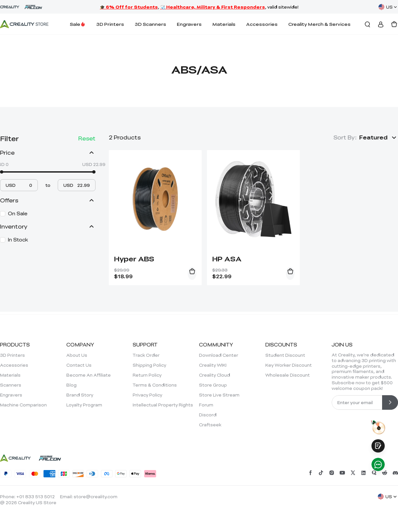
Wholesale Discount (288, 375)
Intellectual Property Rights (163, 405)
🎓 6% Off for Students (129, 7)
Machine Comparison (23, 405)
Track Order (146, 355)
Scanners (11, 385)
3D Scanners (150, 24)
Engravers (189, 24)
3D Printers (110, 24)
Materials (224, 24)
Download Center (219, 355)
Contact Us (79, 365)
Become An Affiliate (89, 375)
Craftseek (210, 425)
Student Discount (285, 355)
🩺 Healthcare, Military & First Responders (213, 7)
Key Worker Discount (289, 365)
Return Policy (147, 375)
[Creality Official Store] (24, 24)
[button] (379, 137)
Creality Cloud (215, 375)
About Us (77, 355)
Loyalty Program (84, 405)
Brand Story (80, 395)
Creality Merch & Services (319, 24)
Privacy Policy (147, 395)
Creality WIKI (213, 365)
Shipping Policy (149, 365)
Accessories (262, 24)
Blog (71, 385)
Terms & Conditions (155, 385)
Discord (208, 415)
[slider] (2, 172)
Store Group (213, 385)
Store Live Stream (219, 395)
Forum (206, 405)
